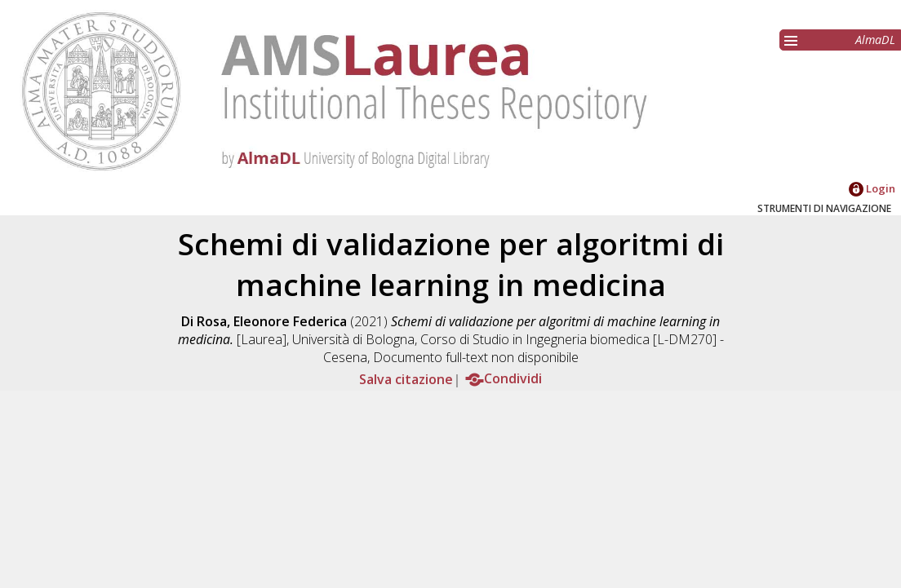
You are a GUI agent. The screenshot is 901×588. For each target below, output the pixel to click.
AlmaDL (875, 40)
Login (872, 188)
